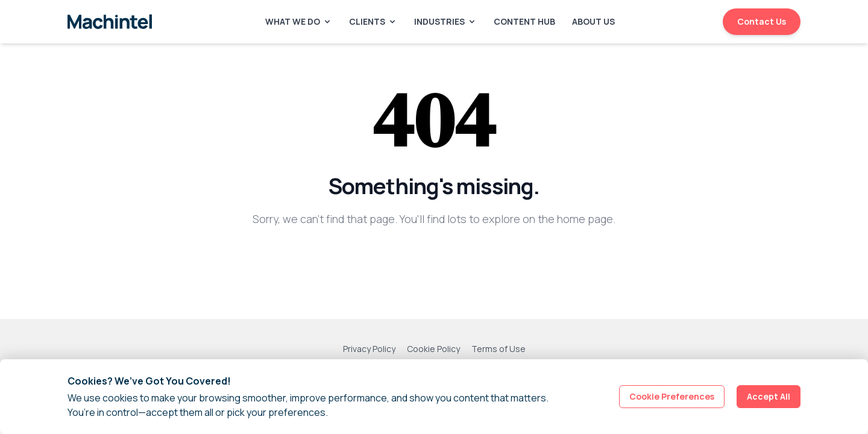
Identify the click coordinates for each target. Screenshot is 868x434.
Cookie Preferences (672, 396)
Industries (445, 21)
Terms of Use (498, 349)
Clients (373, 21)
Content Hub (524, 21)
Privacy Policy (369, 349)
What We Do (299, 21)
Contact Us (762, 21)
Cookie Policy (433, 349)
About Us (593, 21)
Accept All (769, 396)
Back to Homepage (434, 258)
